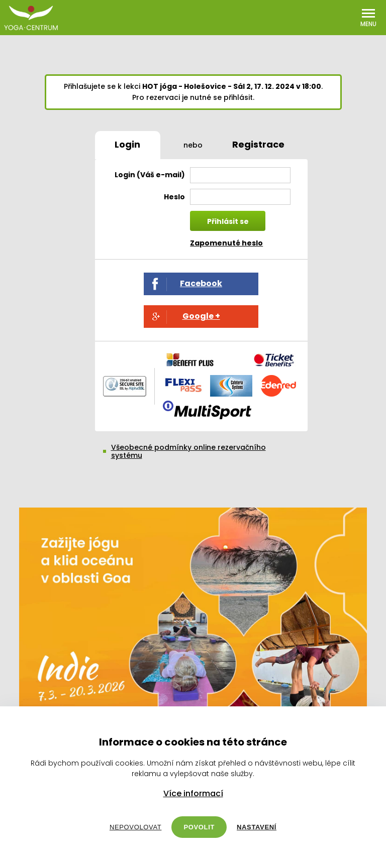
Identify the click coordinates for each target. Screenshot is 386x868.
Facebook (201, 283)
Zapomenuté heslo (226, 243)
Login (127, 144)
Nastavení (257, 827)
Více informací (193, 794)
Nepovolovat (135, 827)
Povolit (199, 827)
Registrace (258, 144)
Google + (201, 316)
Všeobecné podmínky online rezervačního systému (188, 451)
